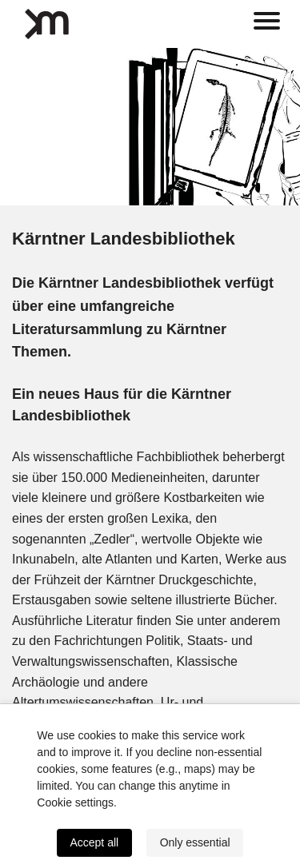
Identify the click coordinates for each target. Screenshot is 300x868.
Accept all (94, 842)
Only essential (195, 842)
